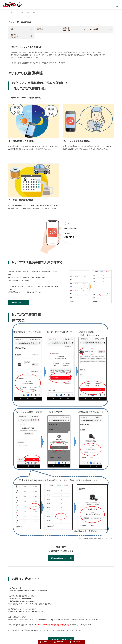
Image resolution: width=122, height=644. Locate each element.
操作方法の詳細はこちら (59, 558)
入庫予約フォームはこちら (59, 640)
